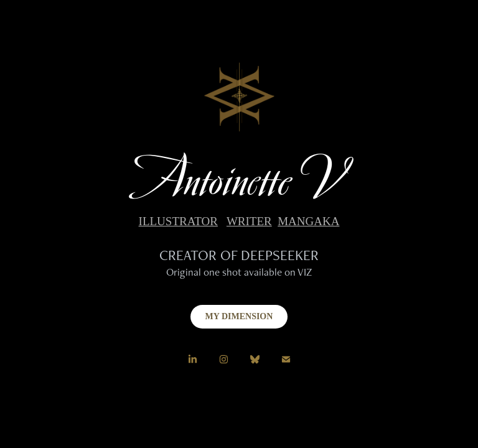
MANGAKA (308, 221)
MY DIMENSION (239, 316)
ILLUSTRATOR (178, 221)
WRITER (249, 221)
